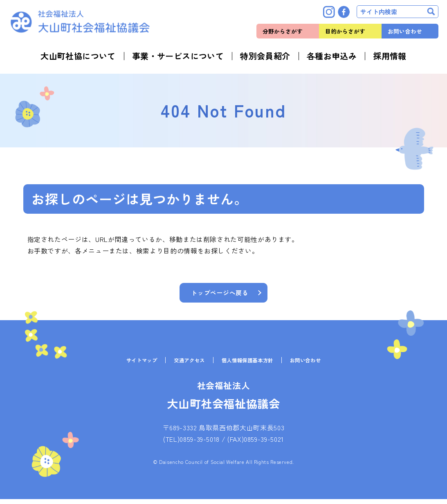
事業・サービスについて (178, 56)
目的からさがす (345, 31)
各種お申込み (332, 56)
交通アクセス (185, 365)
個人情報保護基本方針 (250, 365)
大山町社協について (78, 56)
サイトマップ (133, 365)
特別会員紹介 (265, 56)
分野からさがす (283, 31)
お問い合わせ (405, 31)
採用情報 (390, 56)
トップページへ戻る (220, 294)
